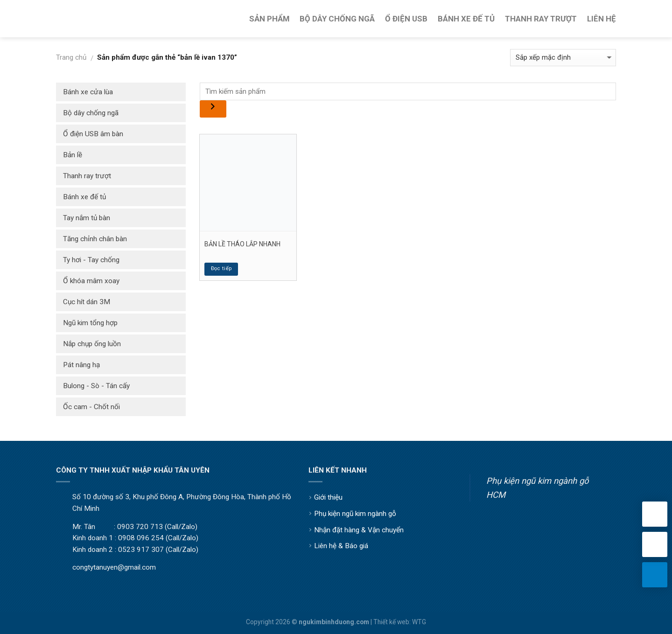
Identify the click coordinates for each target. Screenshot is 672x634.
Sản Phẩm (269, 19)
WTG (419, 622)
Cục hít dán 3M (87, 302)
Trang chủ (71, 57)
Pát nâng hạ (81, 365)
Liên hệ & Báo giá (341, 546)
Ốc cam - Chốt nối (91, 407)
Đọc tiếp (222, 268)
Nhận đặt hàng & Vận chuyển (359, 530)
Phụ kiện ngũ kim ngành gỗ (355, 514)
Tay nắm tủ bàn (87, 218)
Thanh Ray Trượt (541, 19)
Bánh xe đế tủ (84, 197)
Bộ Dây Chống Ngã (337, 19)
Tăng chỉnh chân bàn (95, 239)
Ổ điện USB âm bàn (93, 134)
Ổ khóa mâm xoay (91, 281)
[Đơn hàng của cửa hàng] (563, 58)
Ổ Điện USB (406, 19)
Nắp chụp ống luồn (92, 344)
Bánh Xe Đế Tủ (466, 19)
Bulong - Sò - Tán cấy (96, 386)
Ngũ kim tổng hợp (90, 323)
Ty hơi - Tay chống (91, 260)
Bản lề (73, 155)
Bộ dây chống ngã (91, 113)
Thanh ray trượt (87, 176)
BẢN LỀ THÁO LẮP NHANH (242, 244)
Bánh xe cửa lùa (88, 92)
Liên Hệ (602, 19)
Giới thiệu (328, 497)
